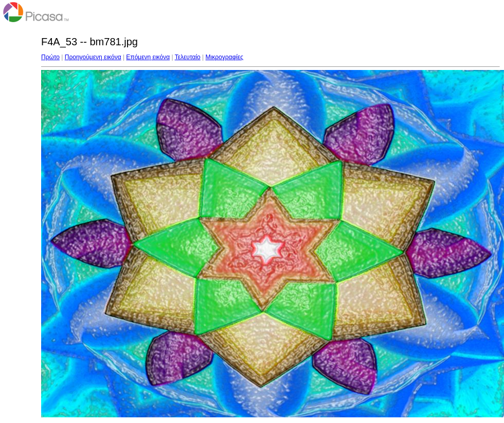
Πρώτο (50, 57)
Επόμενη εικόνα (148, 57)
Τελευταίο (188, 57)
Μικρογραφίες (225, 57)
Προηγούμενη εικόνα (93, 57)
